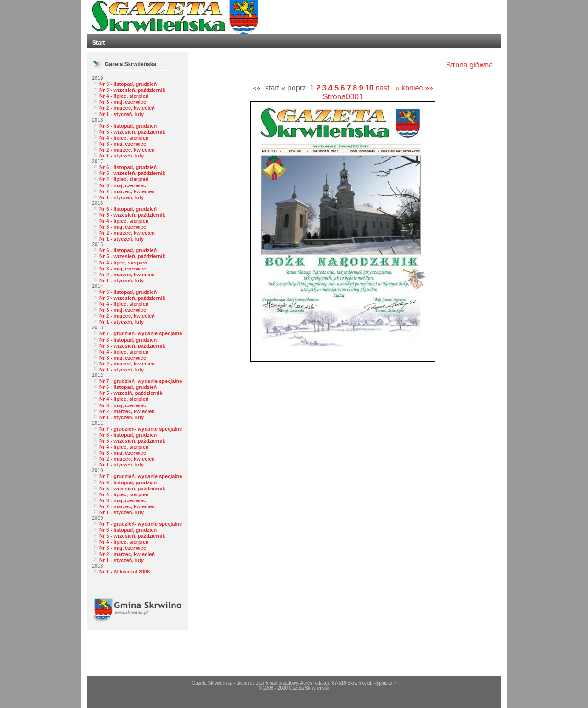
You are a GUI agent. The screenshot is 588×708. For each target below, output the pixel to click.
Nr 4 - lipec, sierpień (123, 263)
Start (99, 43)
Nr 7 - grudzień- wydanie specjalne (141, 333)
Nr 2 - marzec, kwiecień (127, 108)
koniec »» (417, 88)
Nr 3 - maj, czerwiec (123, 102)
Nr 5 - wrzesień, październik (132, 90)
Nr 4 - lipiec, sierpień (124, 96)
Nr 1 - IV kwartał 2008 (124, 572)
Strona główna (469, 65)
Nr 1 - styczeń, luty (122, 114)
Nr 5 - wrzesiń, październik (131, 393)
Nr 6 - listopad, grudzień (128, 84)
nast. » (387, 88)
